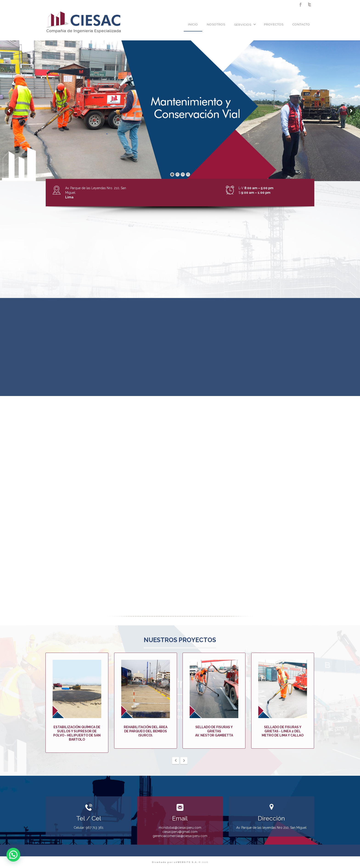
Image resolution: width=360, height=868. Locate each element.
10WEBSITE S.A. (186, 862)
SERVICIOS (245, 24)
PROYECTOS (274, 24)
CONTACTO (301, 24)
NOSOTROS (216, 24)
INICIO (193, 24)
